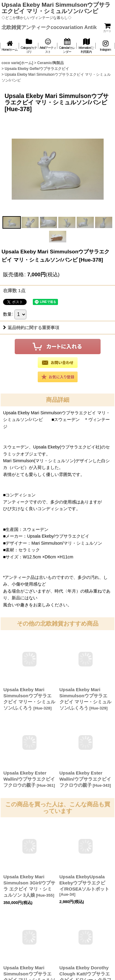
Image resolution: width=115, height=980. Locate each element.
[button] (12, 222)
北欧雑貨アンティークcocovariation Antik (49, 27)
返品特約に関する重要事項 (31, 328)
